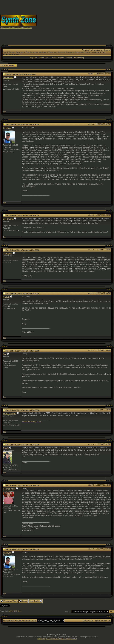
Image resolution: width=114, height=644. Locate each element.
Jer (5, 354)
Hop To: (68, 612)
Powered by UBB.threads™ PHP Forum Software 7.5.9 (57, 639)
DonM (6, 448)
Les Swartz (8, 78)
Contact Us (88, 620)
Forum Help (79, 58)
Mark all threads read (26, 620)
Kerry (19, 611)
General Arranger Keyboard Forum (75, 52)
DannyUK (8, 253)
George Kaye (9, 489)
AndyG (6, 297)
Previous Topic (9, 601)
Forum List (43, 58)
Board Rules (9, 620)
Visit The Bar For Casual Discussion (16, 28)
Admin (11, 611)
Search (69, 58)
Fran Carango (10, 414)
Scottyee (7, 128)
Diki (15, 611)
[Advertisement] (75, 21)
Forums (20, 52)
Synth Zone (8, 52)
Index (23, 601)
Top (4, 112)
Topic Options (8, 65)
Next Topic (35, 601)
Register (33, 58)
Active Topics (58, 58)
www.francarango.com (32, 421)
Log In (107, 50)
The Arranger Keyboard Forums (41, 52)
